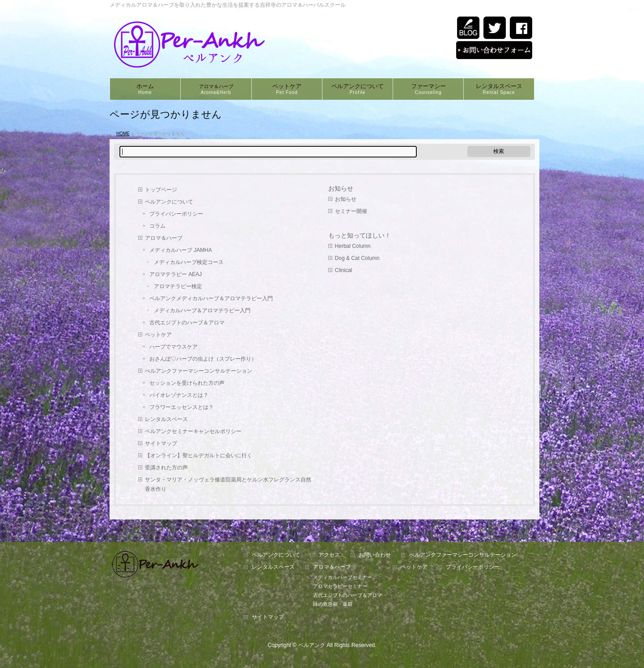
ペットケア (158, 335)
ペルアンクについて (169, 202)
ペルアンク (312, 645)
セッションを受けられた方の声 (187, 383)
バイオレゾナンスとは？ (179, 395)
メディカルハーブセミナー (343, 577)
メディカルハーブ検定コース (189, 262)
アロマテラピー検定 (178, 286)
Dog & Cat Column (357, 258)
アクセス (329, 555)
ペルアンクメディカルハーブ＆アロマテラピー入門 (211, 298)
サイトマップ (161, 443)
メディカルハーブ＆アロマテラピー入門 (202, 311)
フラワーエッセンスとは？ (182, 407)
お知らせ (341, 188)
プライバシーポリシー (176, 214)
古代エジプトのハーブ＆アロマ (187, 323)
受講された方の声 (166, 468)
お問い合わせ (375, 555)
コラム (157, 226)
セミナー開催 (351, 211)
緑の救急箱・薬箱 (333, 604)
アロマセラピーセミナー (340, 586)
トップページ (161, 190)
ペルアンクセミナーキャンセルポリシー (193, 431)
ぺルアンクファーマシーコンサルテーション (199, 371)
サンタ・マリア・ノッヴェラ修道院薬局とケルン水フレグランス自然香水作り (228, 484)
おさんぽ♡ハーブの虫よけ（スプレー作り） (203, 359)
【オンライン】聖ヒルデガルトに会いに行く (199, 455)
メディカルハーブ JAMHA (181, 250)
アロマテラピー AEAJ (176, 274)
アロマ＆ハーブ (164, 238)
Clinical (344, 270)
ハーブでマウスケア (174, 347)
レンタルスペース (166, 419)
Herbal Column (353, 246)
